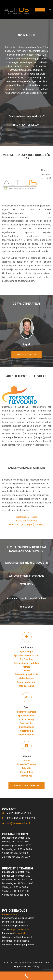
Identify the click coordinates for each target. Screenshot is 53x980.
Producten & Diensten (26, 786)
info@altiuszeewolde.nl (18, 823)
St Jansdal (20, 933)
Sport (26, 707)
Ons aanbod (27, 607)
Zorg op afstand (10, 914)
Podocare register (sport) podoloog (27, 525)
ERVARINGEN (26, 584)
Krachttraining (27, 719)
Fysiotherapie (26, 647)
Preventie (26, 756)
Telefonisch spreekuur (26, 125)
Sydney (36, 966)
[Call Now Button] (26, 976)
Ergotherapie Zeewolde (26, 517)
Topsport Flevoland (21, 929)
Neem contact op (26, 355)
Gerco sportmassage (27, 521)
